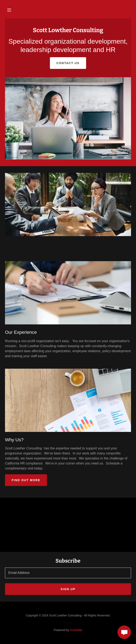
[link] (68, 31)
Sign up (68, 589)
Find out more (26, 480)
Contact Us (68, 63)
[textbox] (68, 573)
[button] (9, 10)
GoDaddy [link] (76, 630)
